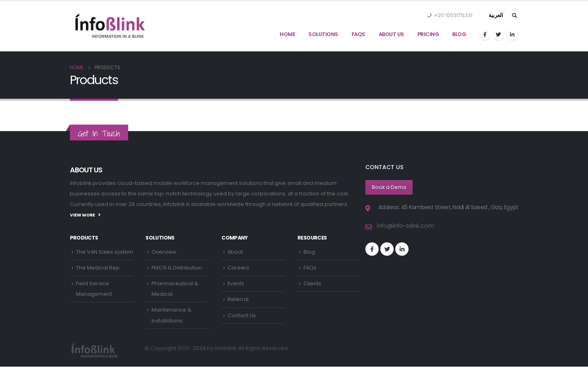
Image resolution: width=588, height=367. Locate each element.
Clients (312, 284)
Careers (238, 268)
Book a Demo (389, 187)
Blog (459, 34)
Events (236, 284)
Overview (164, 252)
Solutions (323, 34)
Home (287, 34)
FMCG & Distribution (177, 268)
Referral (238, 300)
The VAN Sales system (105, 252)
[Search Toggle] (515, 16)
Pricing (428, 34)
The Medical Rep (98, 268)
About (235, 252)
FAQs (358, 34)
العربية (496, 15)
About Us (391, 34)
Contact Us (242, 316)
